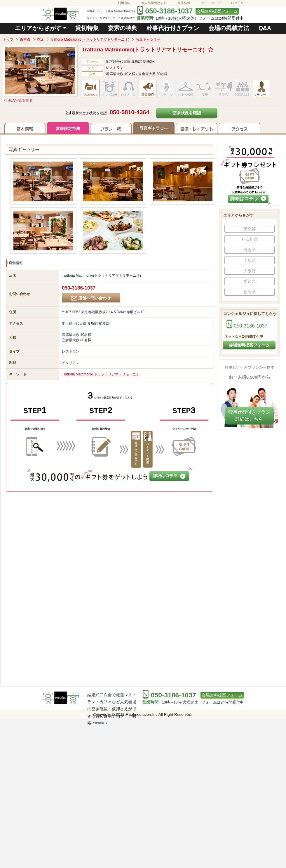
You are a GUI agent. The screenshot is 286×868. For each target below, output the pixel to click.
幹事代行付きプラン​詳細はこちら (249, 416)
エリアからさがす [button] (38, 28)
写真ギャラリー (148, 39)
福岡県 (250, 292)
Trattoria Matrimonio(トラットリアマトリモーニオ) (90, 39)
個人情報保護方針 (154, 3)
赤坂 (40, 39)
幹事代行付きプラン (173, 28)
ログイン (237, 3)
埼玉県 (250, 250)
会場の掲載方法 (229, 28)
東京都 (25, 39)
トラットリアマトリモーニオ (117, 374)
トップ (8, 39)
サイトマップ (211, 3)
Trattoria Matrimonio (77, 374)
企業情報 (184, 3)
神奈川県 (250, 239)
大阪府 (250, 271)
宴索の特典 (123, 28)
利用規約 (124, 3)
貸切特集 (87, 28)
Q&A (265, 28)
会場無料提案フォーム (217, 11)
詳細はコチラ (169, 476)
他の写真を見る (20, 101)
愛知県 (250, 281)
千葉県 (250, 260)
